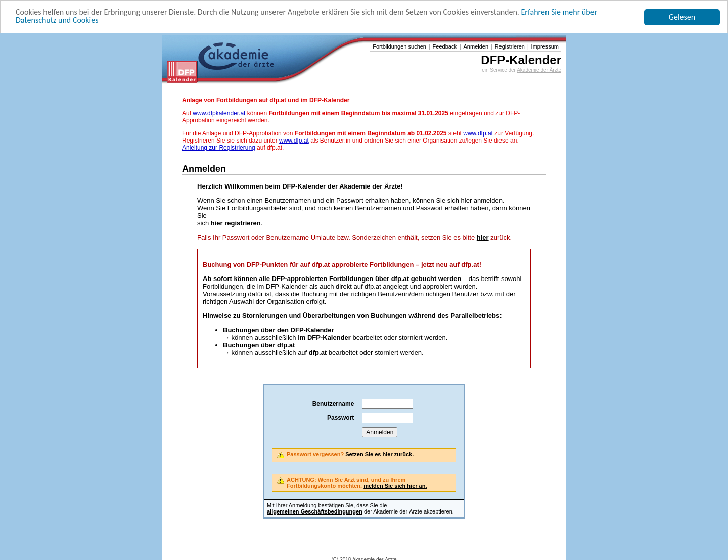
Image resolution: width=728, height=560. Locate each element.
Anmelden (476, 46)
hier (483, 237)
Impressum (545, 46)
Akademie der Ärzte (539, 70)
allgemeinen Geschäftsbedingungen (315, 511)
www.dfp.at (478, 133)
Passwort (340, 418)
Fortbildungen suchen (399, 46)
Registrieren (510, 46)
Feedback (445, 46)
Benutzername (333, 404)
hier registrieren (236, 223)
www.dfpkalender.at (219, 113)
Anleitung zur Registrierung (219, 148)
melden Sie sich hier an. (395, 486)
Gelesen (682, 17)
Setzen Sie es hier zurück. (379, 454)
